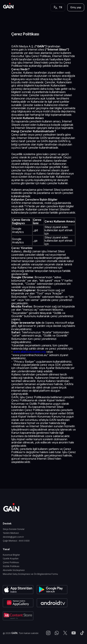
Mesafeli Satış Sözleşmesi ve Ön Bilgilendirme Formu (30, 574)
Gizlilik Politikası (11, 566)
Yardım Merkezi (11, 533)
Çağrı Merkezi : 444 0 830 (16, 541)
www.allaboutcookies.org (29, 352)
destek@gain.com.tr (13, 537)
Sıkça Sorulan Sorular (14, 529)
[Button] (58, 7)
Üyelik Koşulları (11, 559)
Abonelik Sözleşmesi (14, 570)
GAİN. (15, 633)
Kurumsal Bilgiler (11, 555)
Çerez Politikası (11, 562)
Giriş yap (76, 7)
